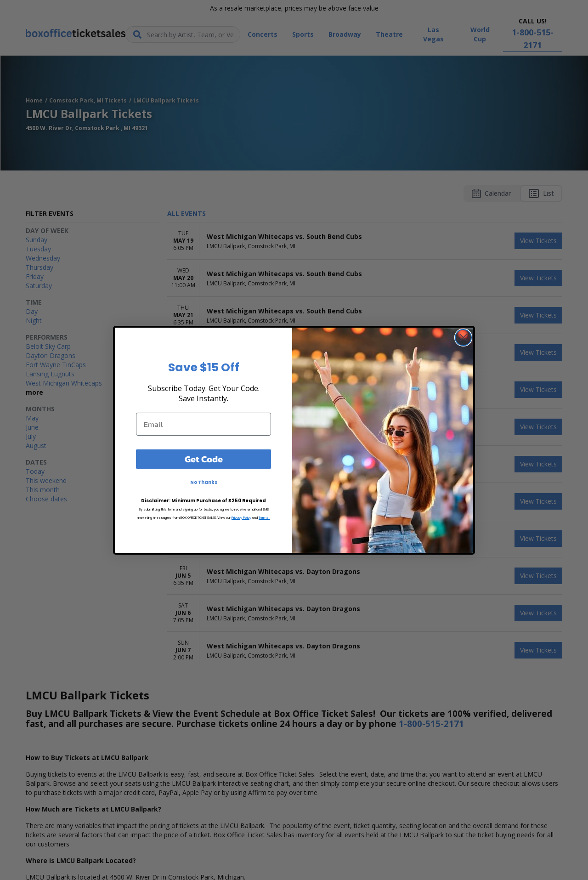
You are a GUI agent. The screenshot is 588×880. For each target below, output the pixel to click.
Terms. (264, 518)
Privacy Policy (241, 518)
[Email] (204, 424)
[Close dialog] (463, 338)
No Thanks (204, 482)
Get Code (204, 459)
